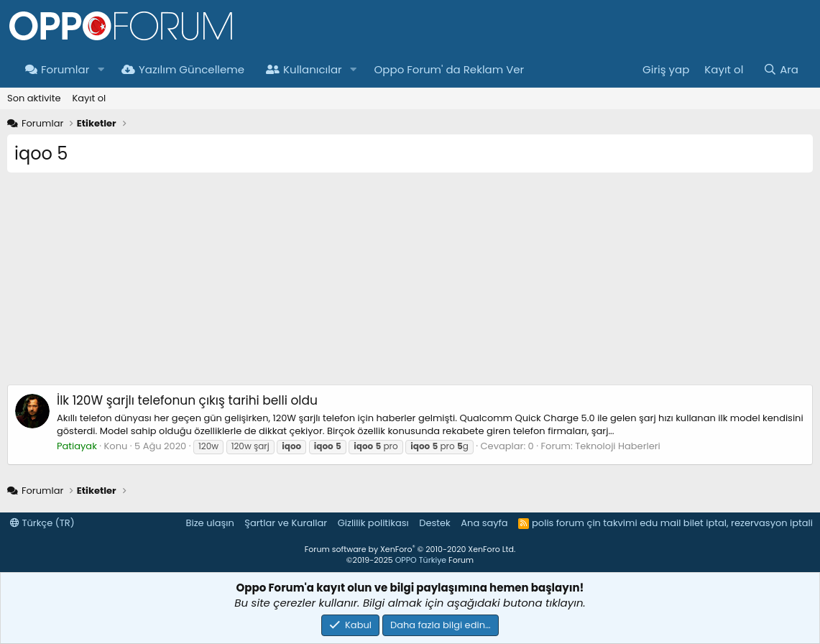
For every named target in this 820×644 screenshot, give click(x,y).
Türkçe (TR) (42, 523)
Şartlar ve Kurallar (286, 523)
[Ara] (781, 69)
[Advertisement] (410, 284)
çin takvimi (612, 523)
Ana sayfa (484, 523)
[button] (101, 69)
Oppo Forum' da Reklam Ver (450, 69)
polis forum (558, 523)
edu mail (660, 523)
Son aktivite (34, 98)
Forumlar (57, 69)
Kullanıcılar (304, 69)
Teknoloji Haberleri (618, 446)
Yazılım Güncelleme (183, 69)
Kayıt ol (89, 98)
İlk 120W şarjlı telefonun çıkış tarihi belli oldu (187, 400)
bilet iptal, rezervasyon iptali (748, 523)
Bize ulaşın (210, 523)
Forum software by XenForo (410, 549)
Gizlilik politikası (373, 523)
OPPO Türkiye (421, 560)
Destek (435, 523)
